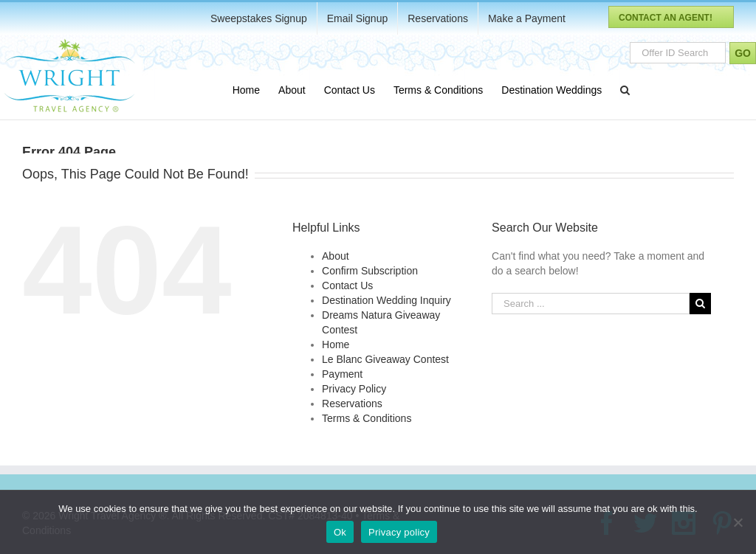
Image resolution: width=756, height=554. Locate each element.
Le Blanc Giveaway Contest (385, 359)
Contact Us (347, 285)
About (336, 256)
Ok (340, 532)
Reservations (352, 404)
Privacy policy (399, 532)
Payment (342, 374)
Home (336, 344)
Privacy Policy (354, 389)
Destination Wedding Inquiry (386, 300)
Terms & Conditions (367, 418)
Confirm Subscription (370, 271)
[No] (738, 522)
